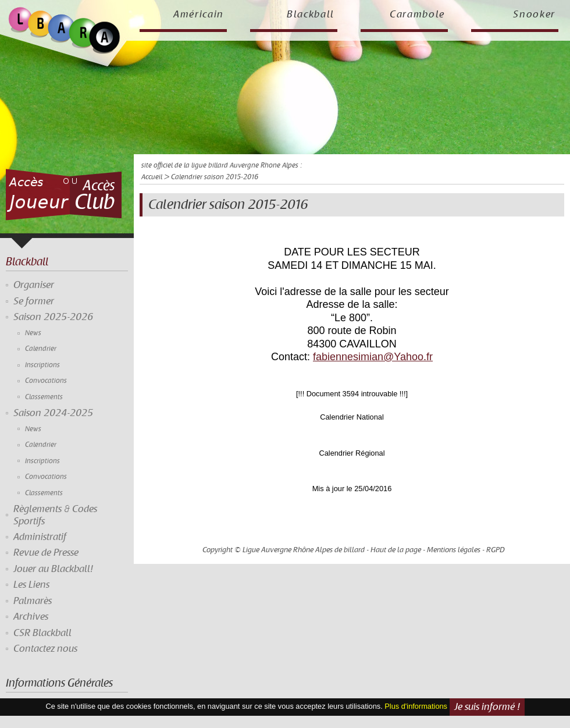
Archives (31, 617)
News (33, 333)
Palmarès (33, 601)
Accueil (152, 177)
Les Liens (31, 585)
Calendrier (41, 349)
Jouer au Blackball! (53, 569)
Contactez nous (45, 649)
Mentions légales (454, 550)
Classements (44, 397)
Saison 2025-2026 (53, 317)
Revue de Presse (46, 553)
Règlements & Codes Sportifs (55, 515)
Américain (199, 15)
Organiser (34, 285)
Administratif (40, 537)
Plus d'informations (416, 707)
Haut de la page (396, 550)
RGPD (496, 550)
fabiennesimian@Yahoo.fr (373, 357)
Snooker (534, 15)
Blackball (311, 15)
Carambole (417, 15)
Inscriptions (42, 365)
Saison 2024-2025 (53, 413)
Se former (34, 301)
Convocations (46, 381)
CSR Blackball (42, 633)
